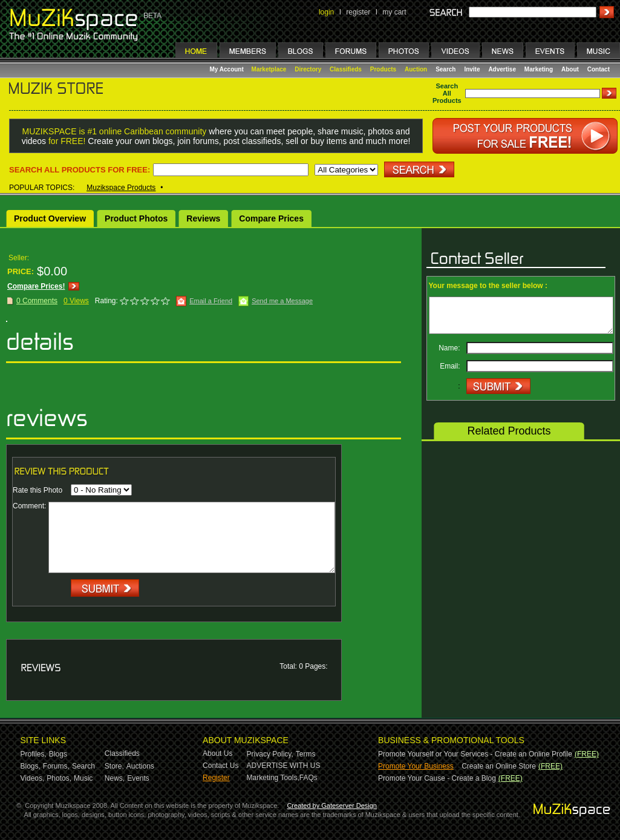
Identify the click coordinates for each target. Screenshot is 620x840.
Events (138, 778)
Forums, (56, 766)
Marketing (539, 69)
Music (83, 778)
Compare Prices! (36, 286)
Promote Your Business (416, 766)
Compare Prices (271, 218)
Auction (416, 69)
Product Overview (50, 218)
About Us (217, 753)
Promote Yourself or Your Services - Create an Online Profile (475, 754)
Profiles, (34, 754)
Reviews (203, 218)
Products (383, 69)
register (358, 12)
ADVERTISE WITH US (284, 766)
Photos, (59, 778)
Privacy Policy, (270, 754)
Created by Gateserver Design (332, 806)
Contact (599, 69)
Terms (306, 754)
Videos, (33, 778)
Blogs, (31, 766)
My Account (228, 69)
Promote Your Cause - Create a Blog (437, 778)
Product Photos (136, 218)
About (570, 69)
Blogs (58, 754)
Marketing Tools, (273, 778)
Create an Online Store (499, 766)
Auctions (140, 766)
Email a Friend (211, 301)
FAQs (308, 778)
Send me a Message (282, 301)
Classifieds (346, 69)
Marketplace (269, 69)
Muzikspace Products (121, 188)
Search (445, 69)
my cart (394, 12)
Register (216, 778)
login (326, 12)
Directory (308, 69)
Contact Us (220, 766)
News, (115, 778)
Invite (472, 69)
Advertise (502, 69)
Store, (114, 766)
